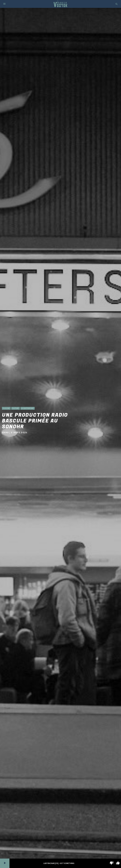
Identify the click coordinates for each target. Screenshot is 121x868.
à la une (6, 408)
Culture (16, 408)
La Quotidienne (27, 408)
